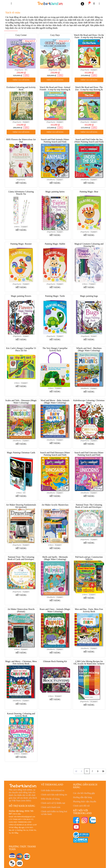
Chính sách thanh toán (51, 807)
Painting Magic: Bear (89, 192)
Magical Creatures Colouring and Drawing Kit (89, 245)
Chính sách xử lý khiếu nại (53, 803)
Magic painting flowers (21, 296)
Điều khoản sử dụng (50, 799)
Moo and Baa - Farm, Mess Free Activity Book (89, 610)
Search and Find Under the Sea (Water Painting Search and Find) (89, 141)
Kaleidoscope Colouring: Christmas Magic (89, 402)
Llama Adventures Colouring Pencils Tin (21, 193)
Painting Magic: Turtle (55, 296)
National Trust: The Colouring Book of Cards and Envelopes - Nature (89, 507)
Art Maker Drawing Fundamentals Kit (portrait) (21, 506)
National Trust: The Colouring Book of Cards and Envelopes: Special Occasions (21, 559)
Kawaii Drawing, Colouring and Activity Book (21, 715)
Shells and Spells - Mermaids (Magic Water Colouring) (55, 558)
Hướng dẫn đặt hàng (82, 797)
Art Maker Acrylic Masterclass (55, 505)
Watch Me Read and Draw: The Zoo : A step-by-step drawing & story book (89, 90)
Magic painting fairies (55, 192)
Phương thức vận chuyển (85, 802)
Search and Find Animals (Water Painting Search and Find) (55, 141)
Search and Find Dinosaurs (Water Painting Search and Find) (55, 454)
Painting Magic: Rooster (21, 244)
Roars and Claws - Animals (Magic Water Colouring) (55, 610)
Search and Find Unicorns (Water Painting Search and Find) (89, 454)
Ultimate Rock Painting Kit (55, 661)
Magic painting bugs (89, 296)
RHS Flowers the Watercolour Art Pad (21, 141)
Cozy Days (55, 35)
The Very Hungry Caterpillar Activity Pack (55, 349)
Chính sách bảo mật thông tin (54, 795)
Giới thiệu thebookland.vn (53, 790)
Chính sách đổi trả (81, 806)
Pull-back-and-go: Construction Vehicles (89, 558)
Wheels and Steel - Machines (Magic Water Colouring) (89, 349)
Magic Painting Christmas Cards (21, 453)
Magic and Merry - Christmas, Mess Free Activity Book (21, 662)
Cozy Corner (21, 35)
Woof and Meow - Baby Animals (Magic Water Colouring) (55, 402)
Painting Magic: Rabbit (55, 244)
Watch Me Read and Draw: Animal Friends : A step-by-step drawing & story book (55, 90)
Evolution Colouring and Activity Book (21, 88)
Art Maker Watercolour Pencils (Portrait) (21, 610)
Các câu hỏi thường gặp (84, 793)
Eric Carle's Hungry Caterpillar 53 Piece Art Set (21, 349)
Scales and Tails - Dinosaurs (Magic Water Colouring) (21, 402)
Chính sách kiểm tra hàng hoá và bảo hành (54, 813)
